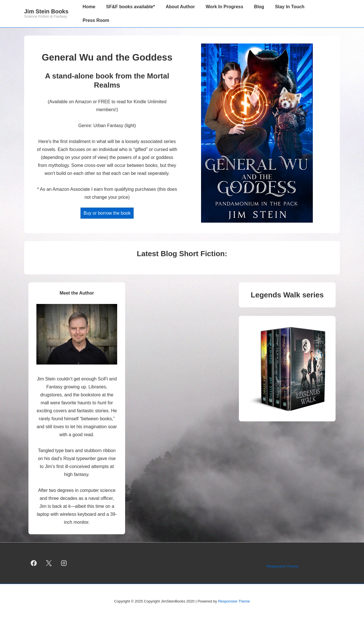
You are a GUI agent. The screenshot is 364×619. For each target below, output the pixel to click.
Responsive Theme (282, 566)
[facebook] (34, 563)
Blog (259, 7)
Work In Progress (224, 7)
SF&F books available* (131, 7)
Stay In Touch (290, 7)
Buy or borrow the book (107, 213)
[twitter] (49, 563)
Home (89, 7)
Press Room (96, 20)
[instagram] (64, 563)
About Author (180, 7)
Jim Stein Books (46, 11)
